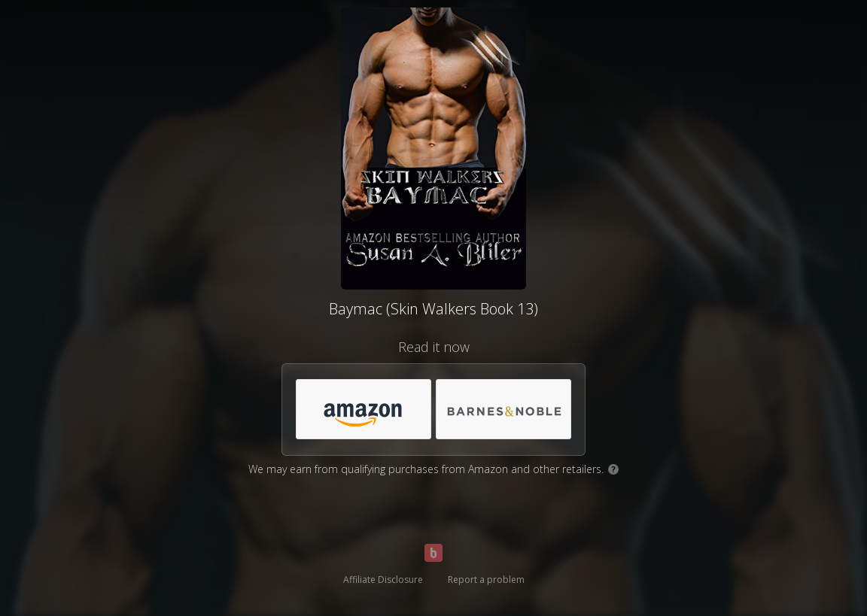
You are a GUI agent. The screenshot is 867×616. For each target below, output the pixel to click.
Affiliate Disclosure (383, 580)
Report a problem (486, 580)
